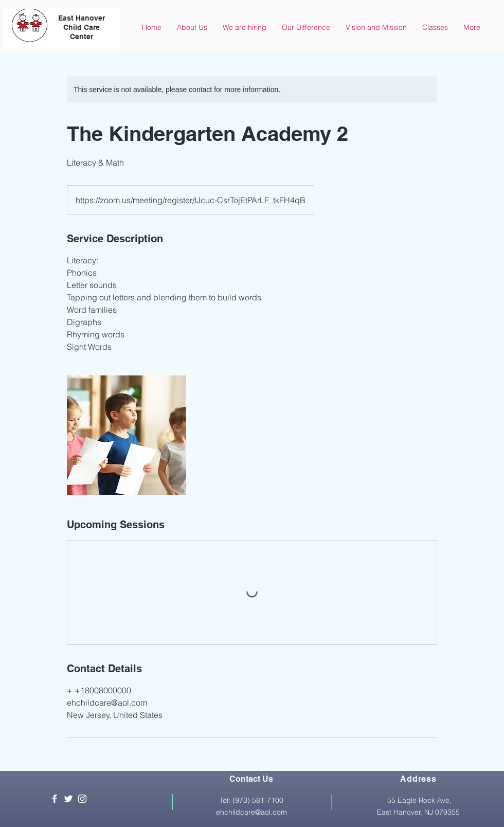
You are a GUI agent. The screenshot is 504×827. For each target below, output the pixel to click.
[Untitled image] (127, 435)
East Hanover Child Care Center (82, 27)
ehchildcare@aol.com (251, 812)
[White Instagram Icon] (82, 799)
